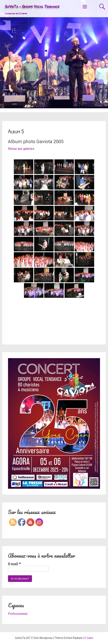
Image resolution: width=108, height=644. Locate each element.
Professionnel (18, 614)
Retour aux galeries (21, 149)
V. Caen (89, 638)
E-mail (14, 564)
